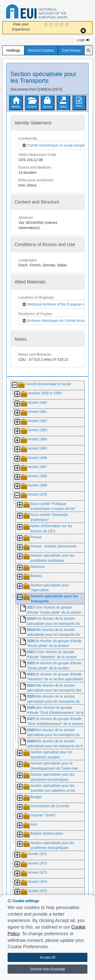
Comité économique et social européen (54, 145)
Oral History (71, 50)
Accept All (48, 957)
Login (83, 40)
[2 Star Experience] (52, 25)
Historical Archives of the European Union (56, 304)
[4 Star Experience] (62, 25)
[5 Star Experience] (68, 25)
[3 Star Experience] (57, 25)
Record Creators (41, 50)
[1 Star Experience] (46, 25)
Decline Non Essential (48, 969)
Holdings (13, 50)
